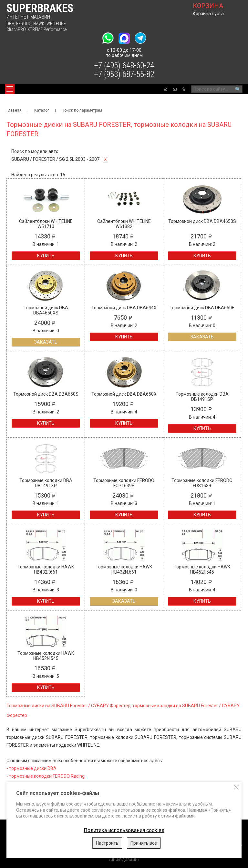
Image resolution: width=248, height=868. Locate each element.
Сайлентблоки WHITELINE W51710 (46, 224)
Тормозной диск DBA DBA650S (46, 394)
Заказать (46, 342)
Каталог (42, 110)
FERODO (24, 24)
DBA (10, 24)
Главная (14, 110)
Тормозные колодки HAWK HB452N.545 (46, 656)
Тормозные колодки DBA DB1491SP (202, 397)
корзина (208, 6)
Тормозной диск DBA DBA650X (124, 394)
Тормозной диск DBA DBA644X (124, 308)
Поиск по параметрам (82, 110)
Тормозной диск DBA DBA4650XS (46, 310)
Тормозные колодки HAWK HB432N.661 (124, 569)
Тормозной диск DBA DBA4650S (202, 221)
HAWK (39, 24)
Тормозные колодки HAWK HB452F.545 (202, 569)
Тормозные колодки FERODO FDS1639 (202, 483)
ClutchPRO (16, 29)
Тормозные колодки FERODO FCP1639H (124, 483)
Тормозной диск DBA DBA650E (202, 308)
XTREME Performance (47, 29)
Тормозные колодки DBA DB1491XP (46, 483)
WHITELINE (56, 24)
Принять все (144, 843)
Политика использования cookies (124, 830)
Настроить (107, 843)
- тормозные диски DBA (31, 768)
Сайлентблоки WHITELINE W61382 (124, 224)
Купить (46, 256)
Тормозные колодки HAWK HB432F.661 (46, 569)
